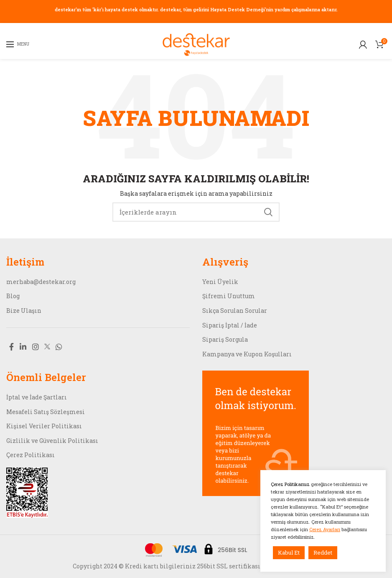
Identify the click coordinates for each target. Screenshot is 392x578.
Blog (13, 296)
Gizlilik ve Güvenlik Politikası (52, 441)
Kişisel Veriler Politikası (44, 426)
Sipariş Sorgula (225, 339)
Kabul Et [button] (289, 552)
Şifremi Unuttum (229, 296)
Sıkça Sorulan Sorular (235, 311)
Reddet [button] (323, 552)
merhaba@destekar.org (41, 282)
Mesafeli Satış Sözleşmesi (46, 412)
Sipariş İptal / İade (230, 325)
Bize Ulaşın (24, 311)
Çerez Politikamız (291, 484)
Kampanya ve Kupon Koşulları (247, 354)
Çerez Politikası (31, 455)
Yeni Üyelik (220, 282)
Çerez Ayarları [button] (325, 529)
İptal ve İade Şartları (37, 397)
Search (268, 212)
